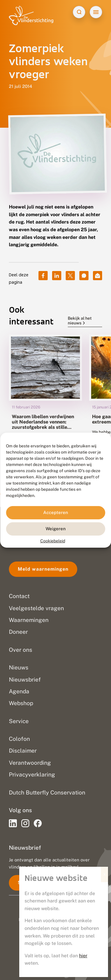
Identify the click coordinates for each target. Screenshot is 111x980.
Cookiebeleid (53, 541)
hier (83, 956)
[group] (45, 399)
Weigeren (56, 529)
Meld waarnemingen (43, 569)
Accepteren (56, 512)
